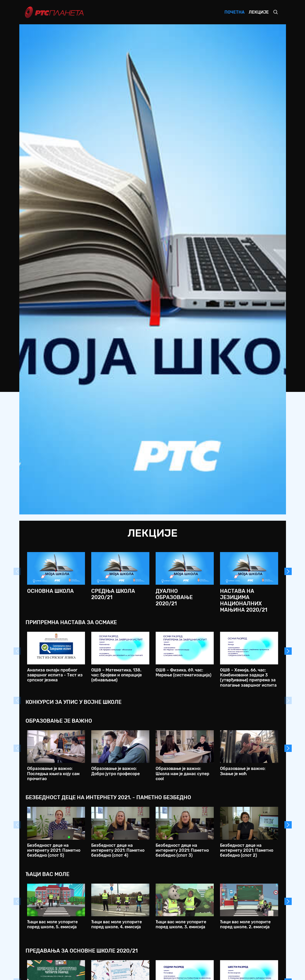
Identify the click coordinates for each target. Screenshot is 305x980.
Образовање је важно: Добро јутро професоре (115, 771)
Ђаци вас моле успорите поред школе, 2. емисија (245, 924)
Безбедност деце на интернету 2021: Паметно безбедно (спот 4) (118, 850)
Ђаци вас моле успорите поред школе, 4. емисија (117, 924)
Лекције (259, 12)
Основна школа (50, 591)
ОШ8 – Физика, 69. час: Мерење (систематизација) (184, 672)
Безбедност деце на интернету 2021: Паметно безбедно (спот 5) (54, 850)
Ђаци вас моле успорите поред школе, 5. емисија (52, 924)
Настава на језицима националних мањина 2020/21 (244, 600)
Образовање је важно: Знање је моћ (243, 771)
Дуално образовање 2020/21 (174, 597)
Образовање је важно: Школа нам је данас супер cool (182, 773)
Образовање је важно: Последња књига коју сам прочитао (53, 773)
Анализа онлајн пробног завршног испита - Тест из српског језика (55, 675)
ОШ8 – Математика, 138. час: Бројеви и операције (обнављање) (117, 675)
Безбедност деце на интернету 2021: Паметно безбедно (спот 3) (182, 850)
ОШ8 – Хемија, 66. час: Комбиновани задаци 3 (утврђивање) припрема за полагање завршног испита (248, 678)
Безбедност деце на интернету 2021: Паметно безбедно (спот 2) (247, 850)
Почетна (234, 12)
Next (288, 571)
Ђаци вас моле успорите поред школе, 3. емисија (181, 924)
